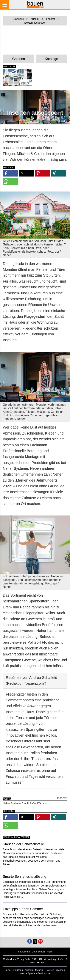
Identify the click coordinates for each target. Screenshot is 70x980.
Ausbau (29, 970)
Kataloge (51, 59)
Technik (39, 970)
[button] (10, 173)
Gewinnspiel (44, 973)
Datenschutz (38, 952)
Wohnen (61, 970)
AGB (49, 952)
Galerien (19, 59)
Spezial (31, 973)
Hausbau (18, 970)
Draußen (49, 970)
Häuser (8, 970)
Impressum (24, 952)
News (23, 973)
